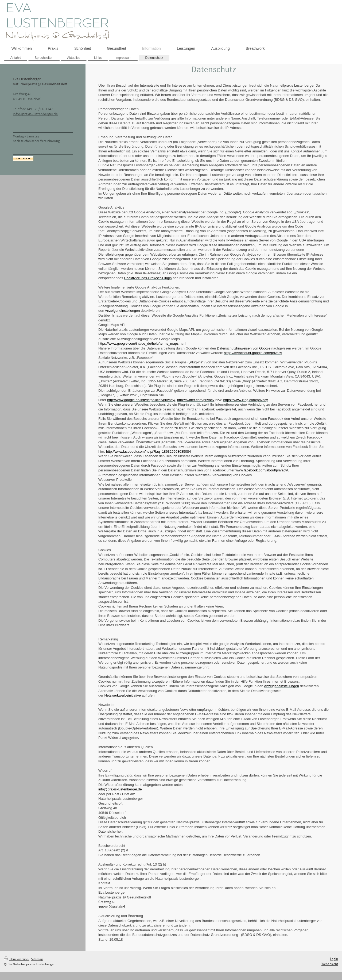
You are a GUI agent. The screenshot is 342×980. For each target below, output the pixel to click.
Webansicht (330, 964)
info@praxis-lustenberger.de (35, 114)
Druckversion (17, 959)
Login (334, 959)
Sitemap (37, 959)
